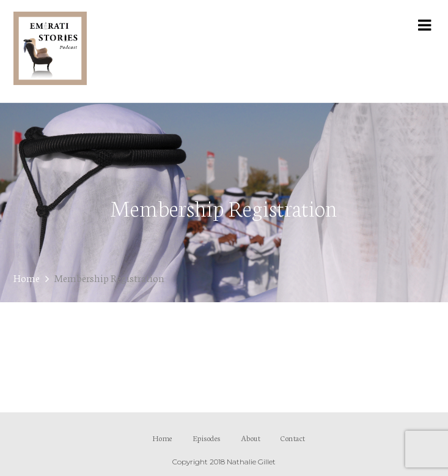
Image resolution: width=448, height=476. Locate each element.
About (251, 438)
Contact (293, 438)
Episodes (207, 438)
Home (27, 277)
